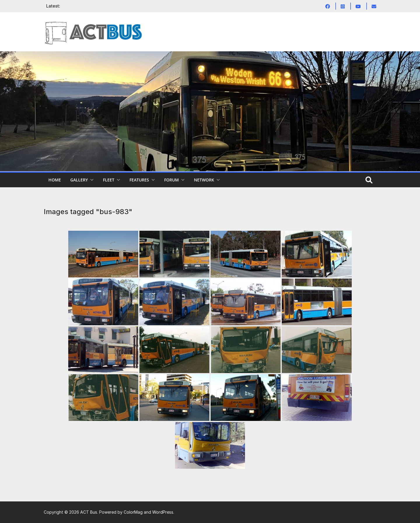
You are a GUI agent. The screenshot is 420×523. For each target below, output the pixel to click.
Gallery (79, 180)
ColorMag (133, 512)
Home (55, 180)
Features (139, 180)
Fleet (109, 180)
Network (204, 180)
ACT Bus (89, 512)
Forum (171, 180)
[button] (91, 180)
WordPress (163, 512)
